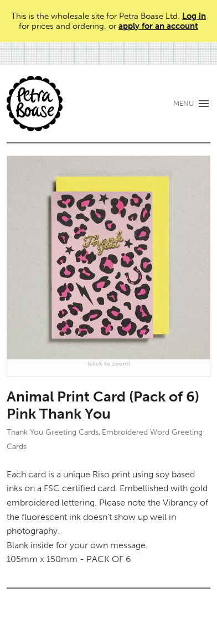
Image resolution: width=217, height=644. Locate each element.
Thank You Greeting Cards (53, 432)
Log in (194, 16)
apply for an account (158, 26)
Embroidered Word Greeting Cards (105, 439)
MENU (184, 103)
